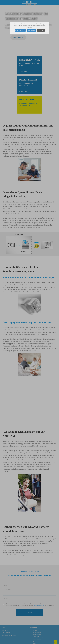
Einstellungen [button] (41, 30)
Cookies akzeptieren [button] (20, 30)
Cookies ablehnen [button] (31, 30)
